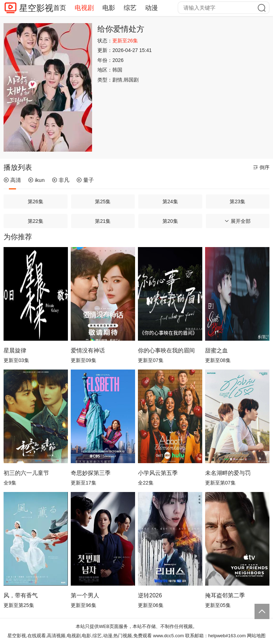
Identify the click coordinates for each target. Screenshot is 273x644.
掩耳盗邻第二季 (225, 595)
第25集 (103, 201)
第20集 (170, 221)
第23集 (237, 201)
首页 (60, 8)
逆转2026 (150, 595)
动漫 (151, 8)
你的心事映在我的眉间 (166, 350)
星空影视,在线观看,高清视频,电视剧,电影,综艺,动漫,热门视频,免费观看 (80, 636)
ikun (36, 180)
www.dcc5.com (169, 636)
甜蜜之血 (216, 350)
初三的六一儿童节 (26, 473)
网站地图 (256, 636)
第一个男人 (85, 595)
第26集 (36, 201)
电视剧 (84, 8)
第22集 (36, 221)
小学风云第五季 (158, 473)
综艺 (130, 8)
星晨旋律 (15, 350)
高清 (12, 180)
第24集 (170, 201)
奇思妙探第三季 (91, 473)
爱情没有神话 (88, 350)
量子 (85, 180)
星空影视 (36, 8)
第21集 (103, 221)
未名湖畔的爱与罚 (228, 473)
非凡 (61, 180)
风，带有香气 (21, 595)
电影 (109, 8)
